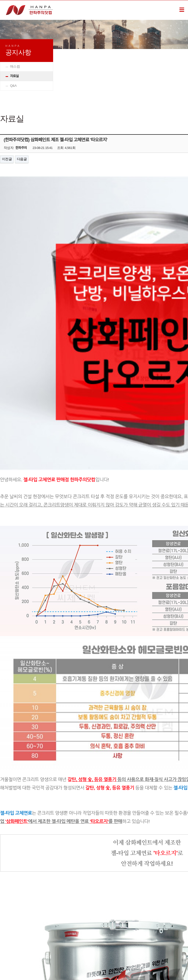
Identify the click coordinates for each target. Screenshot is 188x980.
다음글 (22, 159)
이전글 (7, 159)
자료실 (14, 76)
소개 (11, 930)
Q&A (13, 86)
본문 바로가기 (0, 0)
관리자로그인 (33, 930)
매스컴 (15, 67)
